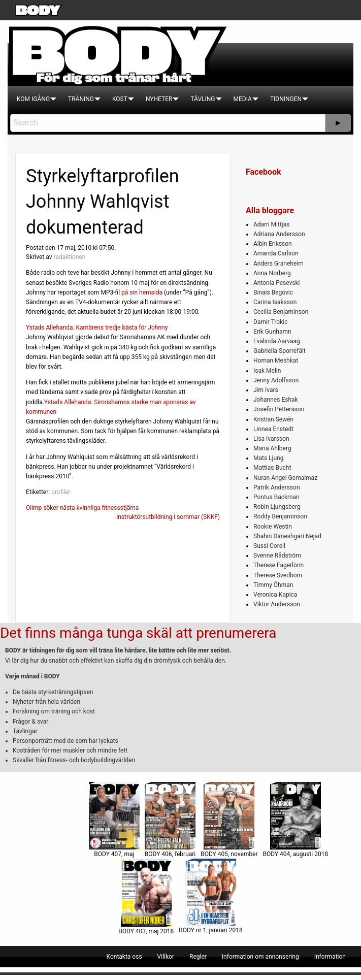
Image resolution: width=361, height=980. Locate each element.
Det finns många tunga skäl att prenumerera (138, 633)
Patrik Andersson (277, 487)
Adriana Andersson (279, 234)
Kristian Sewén (273, 419)
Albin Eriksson (273, 244)
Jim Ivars (266, 390)
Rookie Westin (273, 527)
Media (243, 99)
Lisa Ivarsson (271, 439)
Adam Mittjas (271, 224)
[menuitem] (33, 99)
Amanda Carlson (276, 253)
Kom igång (33, 99)
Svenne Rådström (277, 556)
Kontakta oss (124, 957)
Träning (81, 99)
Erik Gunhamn (272, 332)
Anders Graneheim (278, 264)
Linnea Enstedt (273, 429)
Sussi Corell (269, 546)
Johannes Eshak (276, 400)
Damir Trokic (270, 322)
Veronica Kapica (275, 595)
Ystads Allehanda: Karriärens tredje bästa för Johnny (97, 328)
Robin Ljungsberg (277, 507)
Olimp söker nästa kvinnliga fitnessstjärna (82, 508)
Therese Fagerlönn (278, 565)
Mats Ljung (268, 458)
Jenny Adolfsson (276, 380)
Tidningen (286, 99)
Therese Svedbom (278, 575)
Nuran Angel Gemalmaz (285, 478)
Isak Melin (267, 371)
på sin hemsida (142, 292)
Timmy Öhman (273, 585)
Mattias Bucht (272, 468)
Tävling (203, 99)
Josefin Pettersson (279, 409)
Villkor (166, 957)
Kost (120, 99)
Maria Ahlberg (272, 448)
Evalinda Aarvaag (277, 341)
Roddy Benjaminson (280, 516)
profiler (61, 492)
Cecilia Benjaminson (281, 312)
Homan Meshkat (276, 361)
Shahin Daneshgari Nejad (287, 536)
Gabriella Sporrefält (280, 351)
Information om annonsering (260, 957)
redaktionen (69, 257)
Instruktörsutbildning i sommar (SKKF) (168, 517)
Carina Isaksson (275, 302)
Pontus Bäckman (276, 497)
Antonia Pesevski (277, 283)
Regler (198, 957)
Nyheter (159, 99)
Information (330, 957)
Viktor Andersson (277, 604)
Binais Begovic (273, 292)
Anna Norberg (272, 273)
